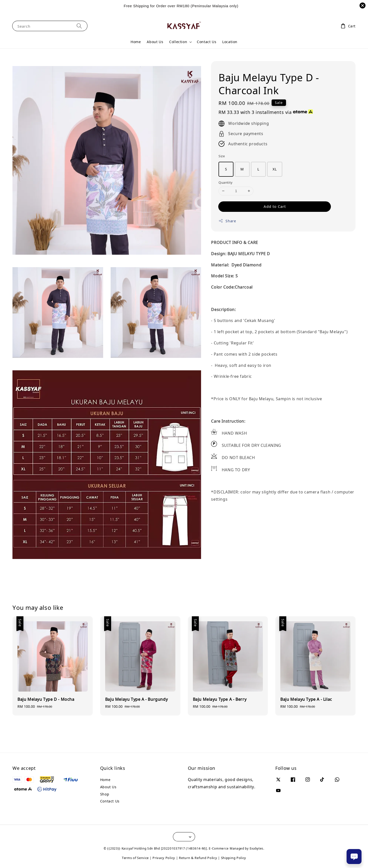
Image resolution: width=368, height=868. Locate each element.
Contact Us (207, 42)
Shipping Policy (234, 858)
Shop (105, 794)
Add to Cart (275, 206)
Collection (178, 42)
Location (230, 42)
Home (136, 42)
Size (222, 156)
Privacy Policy (164, 858)
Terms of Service (135, 858)
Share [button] (227, 221)
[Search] (79, 26)
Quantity (225, 182)
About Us (155, 42)
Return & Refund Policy (198, 858)
